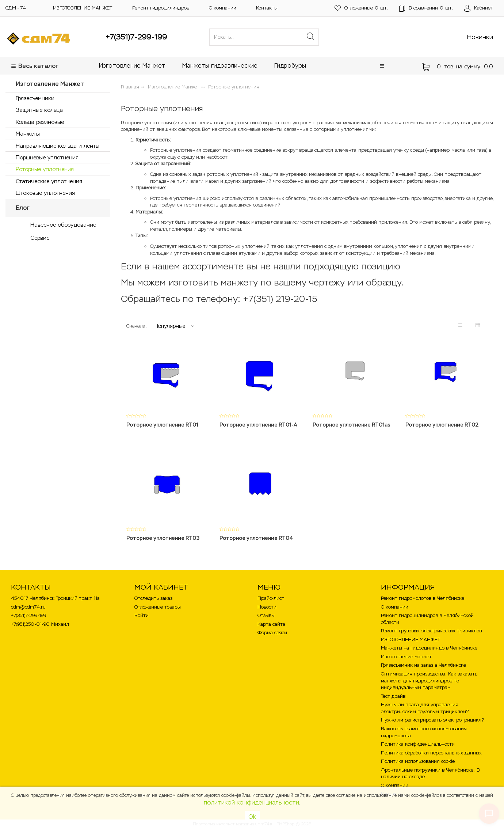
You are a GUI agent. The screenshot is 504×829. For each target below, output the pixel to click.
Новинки (480, 37)
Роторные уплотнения (45, 169)
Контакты (267, 8)
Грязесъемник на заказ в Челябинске (423, 665)
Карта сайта (271, 624)
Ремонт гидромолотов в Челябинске (423, 598)
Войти (142, 615)
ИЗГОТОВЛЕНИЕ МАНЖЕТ (83, 8)
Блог (23, 208)
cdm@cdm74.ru (28, 607)
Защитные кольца (39, 110)
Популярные (170, 326)
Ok (252, 817)
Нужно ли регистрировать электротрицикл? (432, 720)
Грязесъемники (35, 98)
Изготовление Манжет (132, 66)
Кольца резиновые (40, 122)
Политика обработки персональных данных (431, 753)
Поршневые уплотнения (47, 157)
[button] (382, 66)
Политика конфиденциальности (418, 744)
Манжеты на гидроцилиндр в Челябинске (429, 648)
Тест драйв (393, 696)
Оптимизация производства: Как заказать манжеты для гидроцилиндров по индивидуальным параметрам (429, 681)
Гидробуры (290, 66)
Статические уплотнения (49, 181)
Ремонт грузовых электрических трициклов (431, 631)
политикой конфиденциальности (251, 802)
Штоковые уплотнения (45, 193)
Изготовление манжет (406, 657)
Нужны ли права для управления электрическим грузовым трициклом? (425, 708)
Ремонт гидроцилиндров (161, 8)
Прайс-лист (271, 598)
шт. (360, 8)
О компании (223, 8)
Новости (267, 607)
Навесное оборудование (63, 225)
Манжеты (28, 134)
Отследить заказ (153, 598)
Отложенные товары (158, 607)
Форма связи (272, 633)
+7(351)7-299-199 (136, 37)
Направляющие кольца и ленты (58, 146)
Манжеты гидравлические (220, 66)
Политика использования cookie (418, 761)
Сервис (40, 238)
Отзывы (266, 615)
